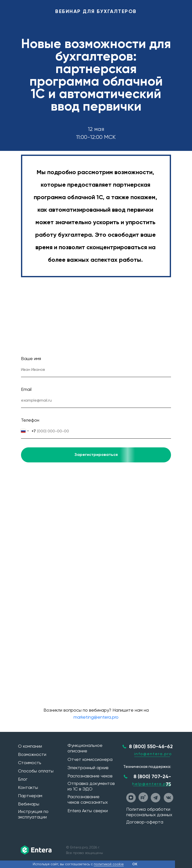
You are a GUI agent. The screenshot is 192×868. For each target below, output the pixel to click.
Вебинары (29, 804)
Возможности (32, 754)
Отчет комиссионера (90, 759)
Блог (23, 779)
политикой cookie (109, 864)
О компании (30, 746)
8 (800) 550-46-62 (151, 746)
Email (26, 389)
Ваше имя (31, 358)
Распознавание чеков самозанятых (88, 799)
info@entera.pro (153, 754)
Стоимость (30, 763)
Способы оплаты (36, 771)
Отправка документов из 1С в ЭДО (91, 786)
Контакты (28, 787)
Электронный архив (88, 768)
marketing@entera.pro (96, 717)
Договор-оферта (145, 822)
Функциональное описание (85, 748)
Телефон (30, 420)
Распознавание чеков (90, 776)
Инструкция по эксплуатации (33, 814)
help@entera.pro (152, 784)
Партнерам (30, 796)
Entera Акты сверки (88, 811)
